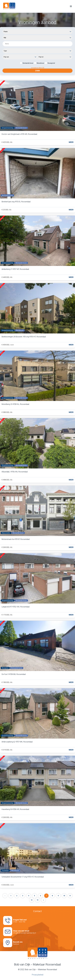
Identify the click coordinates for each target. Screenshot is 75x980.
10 (64, 896)
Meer (71, 142)
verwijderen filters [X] (38, 68)
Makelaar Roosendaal (48, 969)
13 (37, 900)
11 (70, 896)
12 (32, 900)
